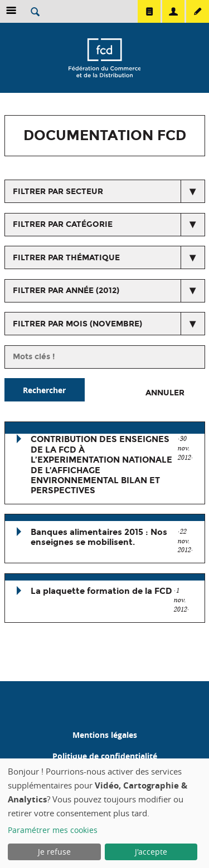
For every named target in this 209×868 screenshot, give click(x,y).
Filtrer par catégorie (63, 224)
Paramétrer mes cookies (53, 830)
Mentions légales (105, 735)
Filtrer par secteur (58, 192)
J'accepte (151, 852)
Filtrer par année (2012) (66, 291)
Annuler (165, 393)
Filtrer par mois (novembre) (77, 324)
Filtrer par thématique (66, 258)
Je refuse (54, 852)
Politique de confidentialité (105, 756)
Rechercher (44, 390)
